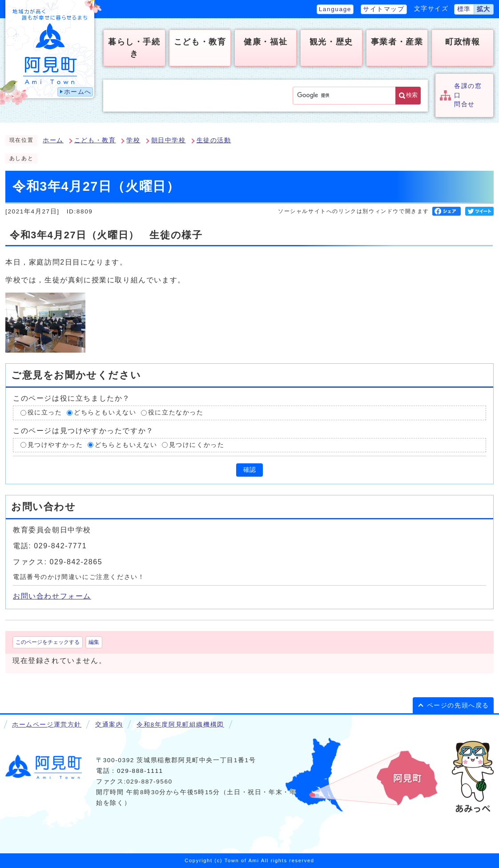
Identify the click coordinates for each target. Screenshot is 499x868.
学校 (133, 140)
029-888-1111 (140, 771)
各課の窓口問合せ (468, 95)
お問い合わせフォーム (52, 596)
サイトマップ (384, 9)
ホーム (53, 140)
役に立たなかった (176, 412)
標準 (464, 9)
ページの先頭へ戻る (458, 705)
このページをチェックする (48, 642)
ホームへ (78, 92)
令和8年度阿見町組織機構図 (180, 725)
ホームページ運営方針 (47, 725)
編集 (94, 642)
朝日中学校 (169, 140)
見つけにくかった (197, 445)
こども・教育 (95, 140)
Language (335, 9)
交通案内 (109, 725)
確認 (249, 470)
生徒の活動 (214, 140)
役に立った (45, 412)
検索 (412, 95)
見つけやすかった (55, 445)
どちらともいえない (105, 412)
